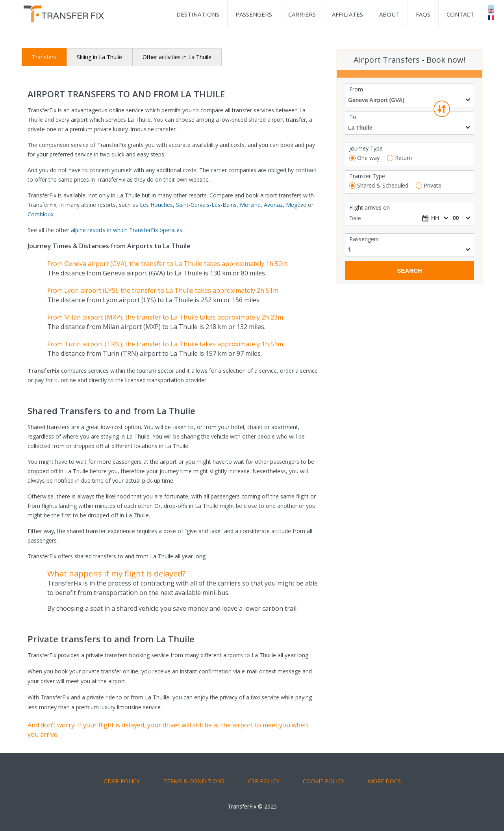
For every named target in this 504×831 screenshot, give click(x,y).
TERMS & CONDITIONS (194, 781)
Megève (296, 205)
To (353, 117)
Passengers (254, 14)
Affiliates (347, 14)
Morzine (250, 205)
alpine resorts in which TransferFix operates (127, 230)
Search (409, 270)
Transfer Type (367, 176)
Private (433, 186)
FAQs (423, 14)
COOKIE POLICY (323, 781)
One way (368, 158)
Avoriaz (273, 205)
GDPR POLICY (122, 781)
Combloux (41, 214)
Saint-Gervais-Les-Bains (206, 205)
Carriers (302, 14)
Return (403, 158)
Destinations (198, 14)
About (389, 14)
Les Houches (156, 205)
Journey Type (366, 149)
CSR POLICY (264, 781)
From (356, 89)
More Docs (384, 781)
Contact (460, 14)
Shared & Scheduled (383, 186)
